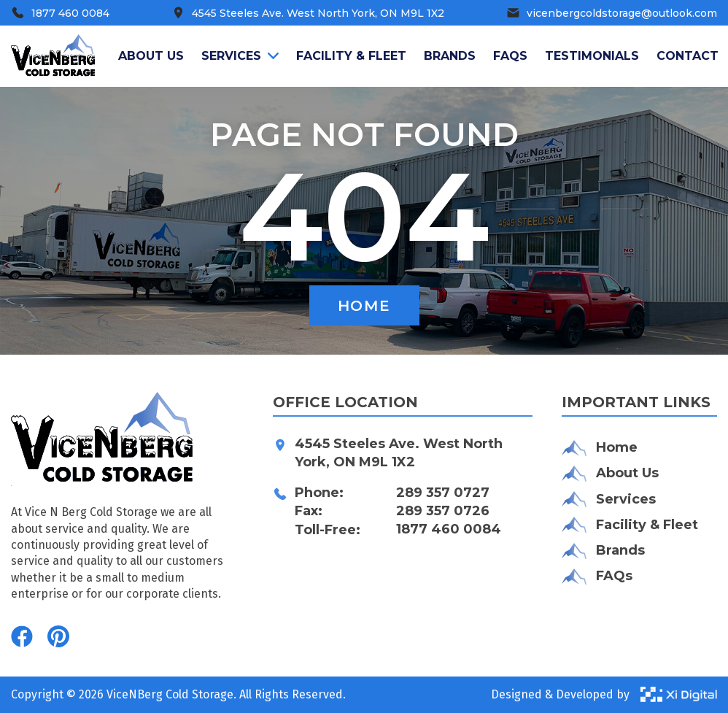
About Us (610, 473)
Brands (450, 56)
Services (240, 56)
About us (151, 56)
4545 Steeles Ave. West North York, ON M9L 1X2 (399, 453)
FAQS (510, 56)
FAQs (597, 576)
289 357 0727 (443, 493)
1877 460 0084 (449, 529)
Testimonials (592, 56)
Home (364, 306)
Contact (688, 56)
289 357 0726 (443, 511)
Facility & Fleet (351, 56)
